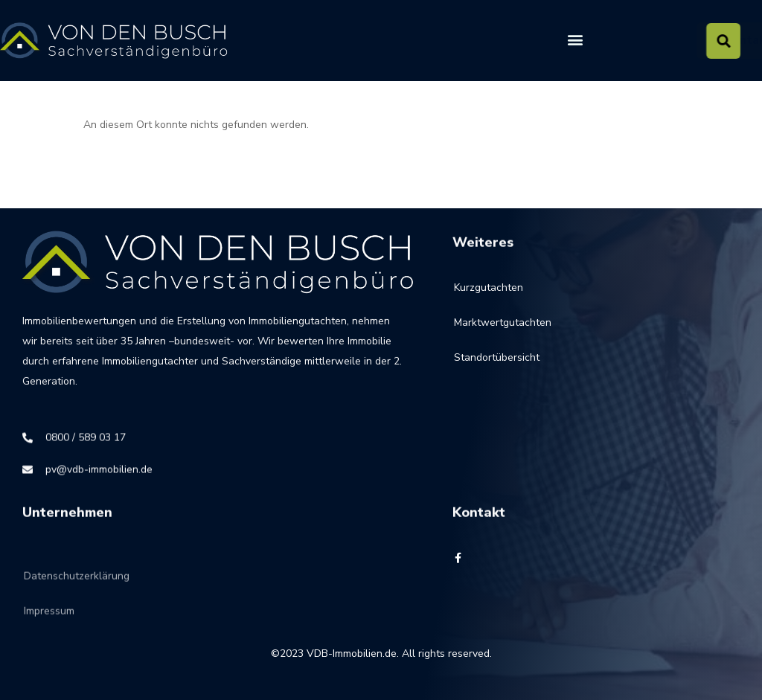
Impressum (49, 631)
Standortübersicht (497, 364)
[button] (575, 40)
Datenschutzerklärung (77, 596)
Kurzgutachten (489, 294)
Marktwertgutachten (503, 329)
